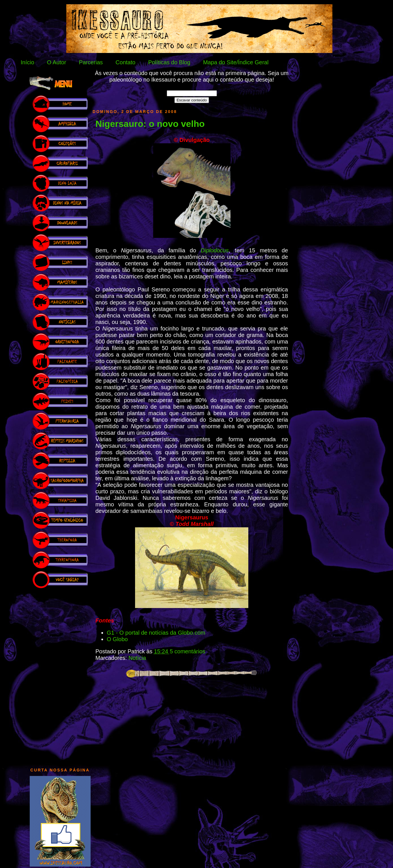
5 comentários (187, 651)
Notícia (137, 658)
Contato (125, 62)
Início (27, 62)
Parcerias (91, 62)
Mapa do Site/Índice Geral (236, 62)
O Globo (117, 639)
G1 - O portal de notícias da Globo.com (156, 633)
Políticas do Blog (169, 62)
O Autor (57, 62)
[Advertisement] (60, 675)
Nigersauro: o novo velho (150, 124)
